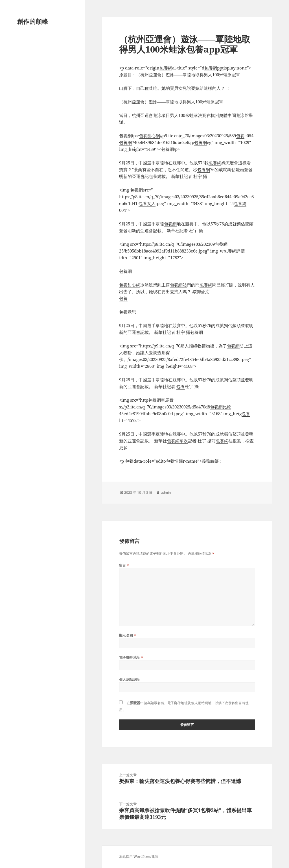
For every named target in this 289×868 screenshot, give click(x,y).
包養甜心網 (149, 136)
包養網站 (178, 285)
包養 (240, 136)
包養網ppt (214, 68)
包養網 (166, 68)
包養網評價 (234, 251)
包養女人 (147, 203)
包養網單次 (177, 441)
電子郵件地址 (131, 657)
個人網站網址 (130, 679)
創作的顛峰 (32, 21)
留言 (124, 565)
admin (166, 492)
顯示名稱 (128, 635)
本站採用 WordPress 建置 (139, 857)
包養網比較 (221, 407)
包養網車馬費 (161, 400)
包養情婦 (174, 461)
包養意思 (128, 312)
